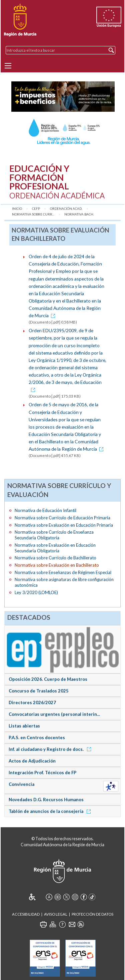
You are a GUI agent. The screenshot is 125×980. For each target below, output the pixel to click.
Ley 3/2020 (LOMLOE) (36, 592)
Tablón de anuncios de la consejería (51, 811)
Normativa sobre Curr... (33, 214)
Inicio (17, 209)
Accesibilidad (26, 914)
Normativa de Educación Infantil (45, 510)
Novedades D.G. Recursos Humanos (46, 800)
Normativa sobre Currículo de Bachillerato (55, 558)
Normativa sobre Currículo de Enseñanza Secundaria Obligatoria (54, 535)
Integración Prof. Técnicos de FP (42, 773)
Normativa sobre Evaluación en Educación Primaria (64, 525)
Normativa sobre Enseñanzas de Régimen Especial (63, 572)
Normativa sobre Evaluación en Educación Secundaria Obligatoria (55, 548)
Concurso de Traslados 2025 (39, 691)
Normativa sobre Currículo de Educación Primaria (62, 518)
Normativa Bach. (79, 214)
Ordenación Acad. (66, 209)
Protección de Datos (92, 914)
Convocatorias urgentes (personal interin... (54, 714)
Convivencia (21, 784)
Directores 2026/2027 (32, 702)
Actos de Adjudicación (32, 761)
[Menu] (8, 66)
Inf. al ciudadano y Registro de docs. (51, 749)
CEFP (36, 209)
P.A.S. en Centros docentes (37, 738)
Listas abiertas (24, 726)
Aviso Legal (56, 914)
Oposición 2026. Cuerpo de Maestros (48, 679)
